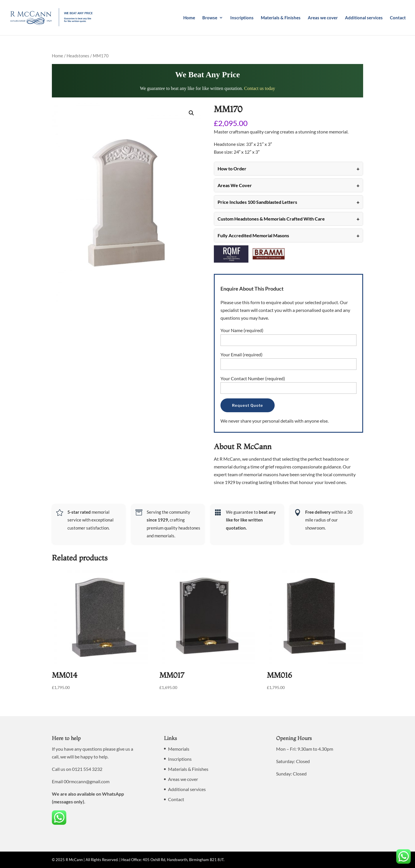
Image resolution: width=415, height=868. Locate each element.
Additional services (364, 18)
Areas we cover (323, 18)
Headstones (78, 56)
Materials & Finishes (281, 18)
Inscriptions (242, 18)
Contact (398, 18)
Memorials (179, 749)
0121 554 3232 (87, 769)
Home (189, 18)
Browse (210, 18)
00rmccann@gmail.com (87, 781)
